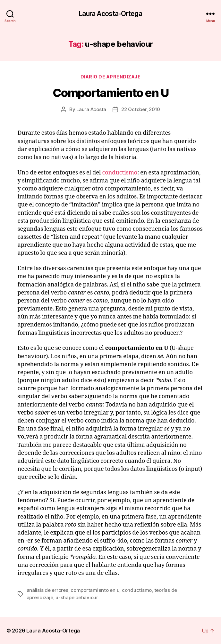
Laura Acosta (91, 109)
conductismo (120, 173)
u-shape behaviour (77, 597)
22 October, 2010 (141, 109)
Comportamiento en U (111, 93)
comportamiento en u (95, 590)
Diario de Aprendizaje (111, 77)
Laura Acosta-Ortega (110, 14)
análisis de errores (47, 590)
